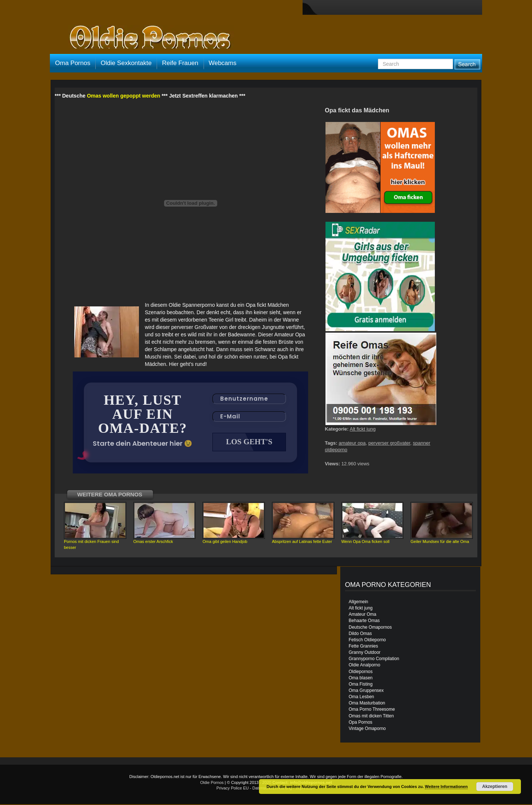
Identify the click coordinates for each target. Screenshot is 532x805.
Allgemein (359, 602)
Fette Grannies (363, 647)
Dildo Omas (360, 634)
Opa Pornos (361, 723)
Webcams (223, 63)
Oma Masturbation (367, 704)
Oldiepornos (361, 672)
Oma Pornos (73, 63)
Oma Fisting (361, 685)
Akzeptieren (495, 787)
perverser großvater (389, 443)
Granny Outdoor (365, 653)
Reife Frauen (180, 63)
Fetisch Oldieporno (367, 641)
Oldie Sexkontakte (126, 63)
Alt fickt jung (363, 429)
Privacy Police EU (233, 789)
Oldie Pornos (212, 783)
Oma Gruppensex (366, 691)
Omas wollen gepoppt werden (123, 96)
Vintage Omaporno (367, 729)
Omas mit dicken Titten (371, 717)
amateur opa (352, 443)
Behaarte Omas (364, 621)
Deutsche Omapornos (370, 628)
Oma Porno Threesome (372, 710)
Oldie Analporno (364, 666)
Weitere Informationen (446, 787)
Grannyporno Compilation (374, 659)
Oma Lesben (362, 697)
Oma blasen (361, 679)
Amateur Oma (363, 615)
